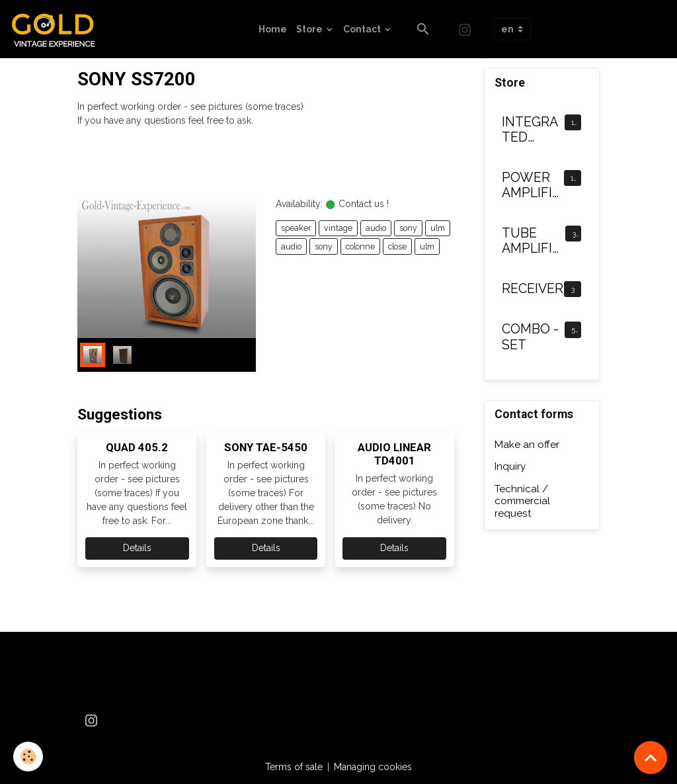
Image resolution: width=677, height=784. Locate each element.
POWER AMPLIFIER (531, 186)
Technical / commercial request (522, 501)
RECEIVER (533, 289)
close (397, 246)
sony (408, 228)
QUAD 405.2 (137, 447)
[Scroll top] (651, 758)
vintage (338, 228)
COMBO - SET (530, 337)
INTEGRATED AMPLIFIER (531, 130)
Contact (363, 29)
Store (310, 29)
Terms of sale (294, 767)
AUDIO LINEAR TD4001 (394, 454)
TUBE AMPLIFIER (531, 241)
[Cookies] (28, 757)
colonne (360, 246)
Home (273, 29)
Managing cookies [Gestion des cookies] (373, 767)
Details (137, 548)
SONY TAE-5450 (266, 447)
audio (376, 228)
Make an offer (527, 445)
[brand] (58, 29)
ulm (438, 228)
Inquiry (510, 466)
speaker (296, 228)
